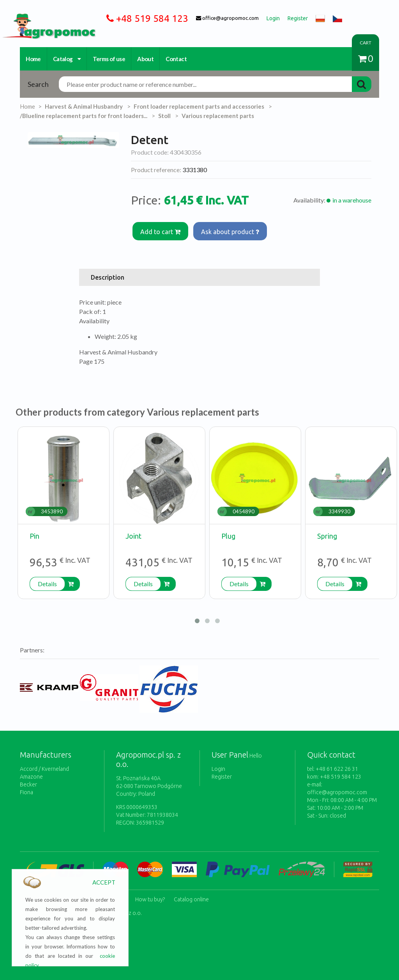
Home (33, 59)
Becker (28, 784)
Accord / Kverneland (44, 768)
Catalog (67, 59)
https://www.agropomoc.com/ (43, 18)
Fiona (26, 792)
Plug (228, 536)
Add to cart (161, 231)
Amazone (31, 776)
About (145, 59)
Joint (133, 536)
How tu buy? (150, 899)
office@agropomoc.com (337, 792)
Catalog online (191, 899)
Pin (34, 536)
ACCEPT (104, 882)
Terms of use (109, 59)
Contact (176, 59)
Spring (327, 536)
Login (218, 768)
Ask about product (230, 231)
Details (47, 583)
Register (222, 776)
